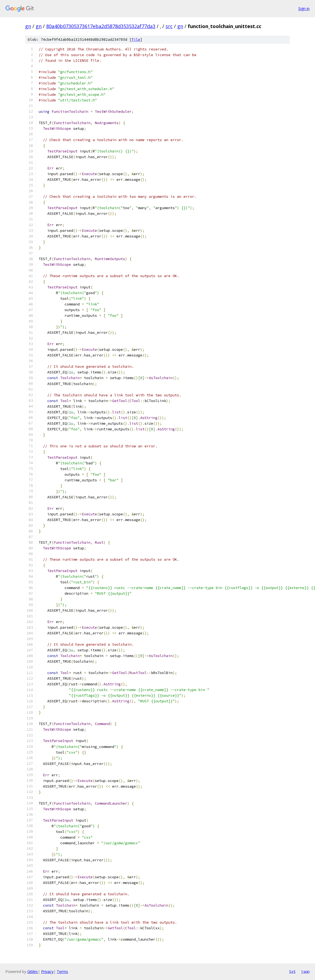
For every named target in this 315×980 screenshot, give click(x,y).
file (136, 40)
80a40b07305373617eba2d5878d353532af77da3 (101, 26)
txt (292, 971)
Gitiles (33, 972)
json (305, 971)
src (169, 26)
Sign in (304, 8)
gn (28, 26)
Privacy (47, 972)
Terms (62, 972)
